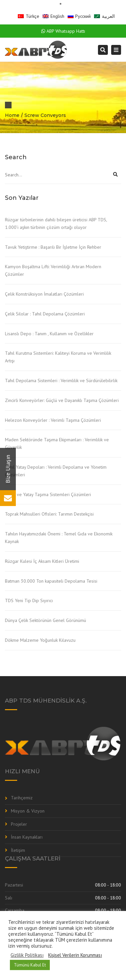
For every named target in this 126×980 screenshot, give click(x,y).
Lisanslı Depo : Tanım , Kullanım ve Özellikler (49, 334)
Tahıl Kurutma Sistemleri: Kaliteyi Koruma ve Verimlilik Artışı (58, 357)
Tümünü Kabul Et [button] (30, 965)
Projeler (19, 824)
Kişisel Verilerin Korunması (75, 955)
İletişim (18, 850)
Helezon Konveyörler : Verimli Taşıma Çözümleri (53, 420)
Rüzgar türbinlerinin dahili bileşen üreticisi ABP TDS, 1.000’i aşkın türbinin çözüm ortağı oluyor (56, 223)
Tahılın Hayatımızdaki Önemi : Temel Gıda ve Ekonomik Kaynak (59, 538)
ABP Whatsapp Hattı (63, 31)
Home (12, 115)
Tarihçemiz (22, 798)
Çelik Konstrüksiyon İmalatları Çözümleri (44, 294)
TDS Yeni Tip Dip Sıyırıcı (29, 600)
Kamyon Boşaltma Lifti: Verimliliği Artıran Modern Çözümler (53, 270)
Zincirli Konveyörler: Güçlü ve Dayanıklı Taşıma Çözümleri (62, 400)
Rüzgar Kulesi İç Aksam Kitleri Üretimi (42, 561)
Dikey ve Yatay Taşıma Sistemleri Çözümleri (48, 494)
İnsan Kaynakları (27, 837)
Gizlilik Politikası (27, 955)
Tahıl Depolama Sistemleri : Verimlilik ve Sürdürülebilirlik (61, 381)
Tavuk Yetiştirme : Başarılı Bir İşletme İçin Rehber (53, 247)
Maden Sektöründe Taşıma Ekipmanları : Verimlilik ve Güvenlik (57, 443)
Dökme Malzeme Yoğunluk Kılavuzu (40, 640)
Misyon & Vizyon (28, 811)
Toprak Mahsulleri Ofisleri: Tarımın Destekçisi (49, 514)
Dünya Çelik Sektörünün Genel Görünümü (46, 620)
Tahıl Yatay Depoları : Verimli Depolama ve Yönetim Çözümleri (56, 471)
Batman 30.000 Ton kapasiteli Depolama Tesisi (51, 581)
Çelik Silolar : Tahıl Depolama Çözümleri (45, 314)
